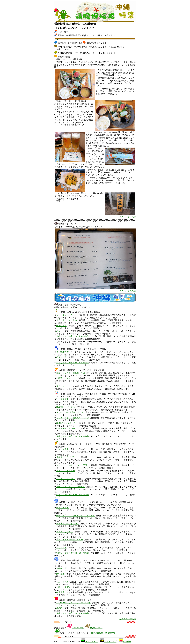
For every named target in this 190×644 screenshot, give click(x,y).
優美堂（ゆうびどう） (67, 457)
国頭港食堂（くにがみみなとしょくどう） (76, 516)
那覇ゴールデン (63, 587)
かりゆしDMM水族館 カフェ (70, 412)
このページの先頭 (128, 217)
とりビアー (61, 548)
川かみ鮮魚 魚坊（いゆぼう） (71, 487)
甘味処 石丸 (62, 568)
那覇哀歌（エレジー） (67, 378)
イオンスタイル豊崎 (65, 471)
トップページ (78, 628)
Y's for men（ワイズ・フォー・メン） (74, 603)
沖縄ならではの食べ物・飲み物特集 (73, 336)
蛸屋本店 (60, 592)
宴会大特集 (110, 633)
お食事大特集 (97, 633)
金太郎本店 (61, 326)
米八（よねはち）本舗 (67, 320)
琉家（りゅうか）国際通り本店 (71, 373)
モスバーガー (62, 508)
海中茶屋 (60, 574)
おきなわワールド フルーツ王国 (72, 465)
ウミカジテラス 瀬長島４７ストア (73, 418)
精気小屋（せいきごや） (68, 524)
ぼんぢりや (61, 357)
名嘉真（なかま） (64, 532)
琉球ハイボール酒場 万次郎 (70, 540)
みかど (59, 331)
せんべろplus (62, 582)
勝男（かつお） (63, 386)
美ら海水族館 (62, 352)
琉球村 (59, 608)
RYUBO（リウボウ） (66, 407)
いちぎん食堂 (62, 399)
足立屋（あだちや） (65, 479)
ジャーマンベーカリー (67, 315)
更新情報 (127, 642)
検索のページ (96, 628)
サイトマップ (110, 642)
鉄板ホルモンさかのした (68, 428)
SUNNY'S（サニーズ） (67, 423)
